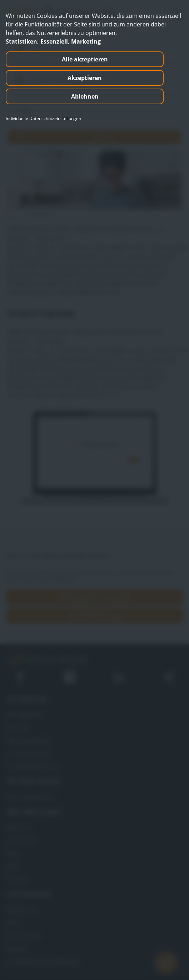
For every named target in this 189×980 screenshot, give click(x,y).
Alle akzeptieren (85, 59)
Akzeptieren (85, 78)
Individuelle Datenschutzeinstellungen (43, 119)
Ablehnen (85, 96)
